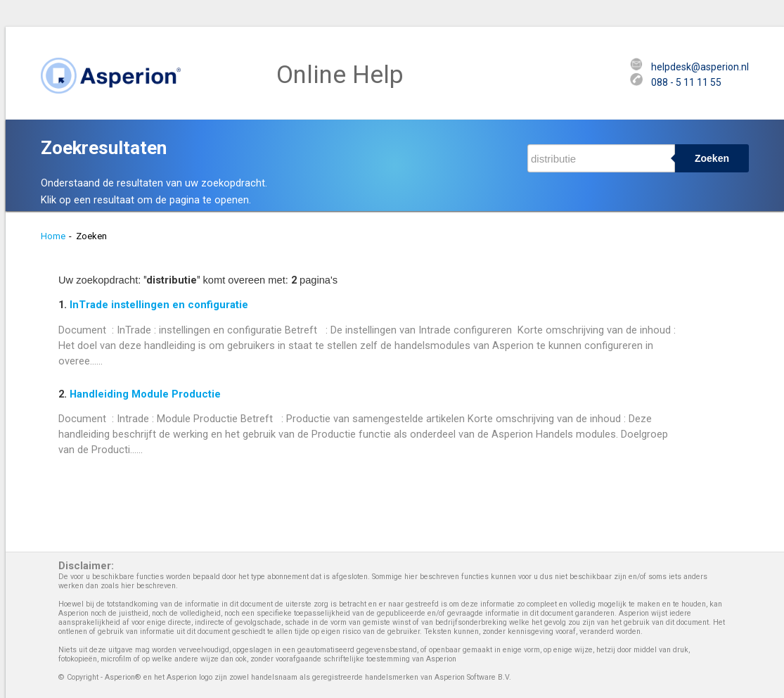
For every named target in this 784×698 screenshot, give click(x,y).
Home (53, 236)
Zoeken (712, 158)
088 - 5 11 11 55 (686, 82)
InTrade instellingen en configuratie (159, 305)
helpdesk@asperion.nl (700, 67)
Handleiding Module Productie (145, 394)
